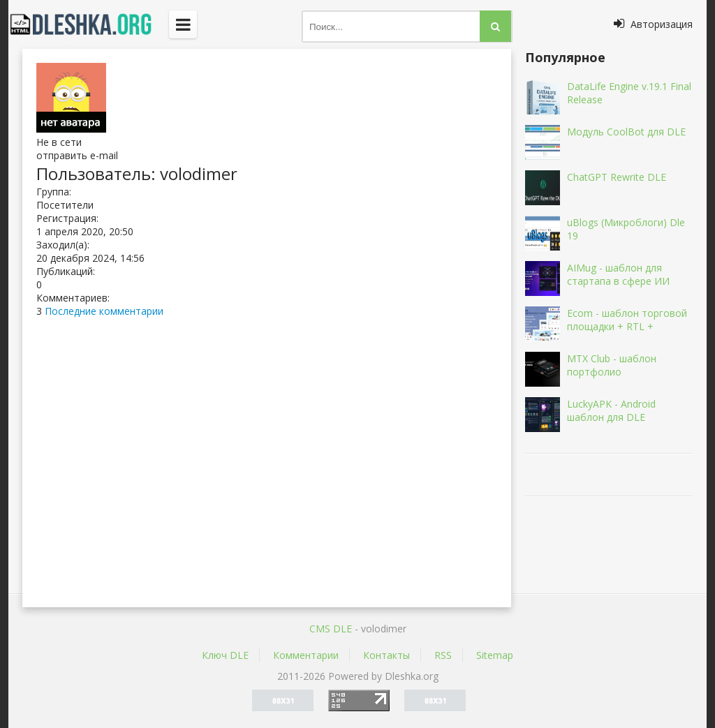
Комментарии (306, 655)
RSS (443, 655)
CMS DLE (331, 629)
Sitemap (495, 655)
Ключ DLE (225, 655)
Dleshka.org (89, 24)
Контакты (386, 655)
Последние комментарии (104, 311)
